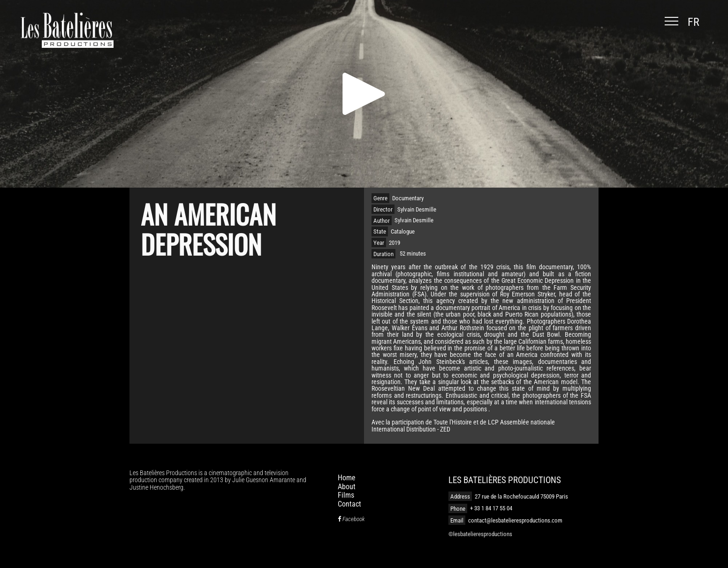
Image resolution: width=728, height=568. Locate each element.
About (347, 487)
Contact (349, 504)
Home (347, 478)
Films (346, 495)
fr (694, 22)
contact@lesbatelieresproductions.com (515, 520)
